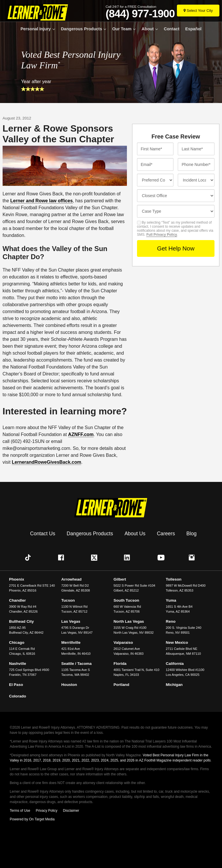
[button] (29, 558)
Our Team (122, 29)
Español (193, 29)
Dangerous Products (82, 29)
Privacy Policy (47, 811)
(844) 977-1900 (140, 14)
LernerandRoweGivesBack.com (47, 462)
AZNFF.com (81, 434)
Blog (192, 534)
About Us (135, 534)
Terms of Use (20, 811)
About (148, 29)
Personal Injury (36, 29)
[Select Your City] (198, 11)
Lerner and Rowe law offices (41, 201)
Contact (172, 29)
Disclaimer (71, 811)
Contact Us (43, 534)
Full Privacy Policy (162, 235)
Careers (166, 534)
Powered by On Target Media (32, 819)
